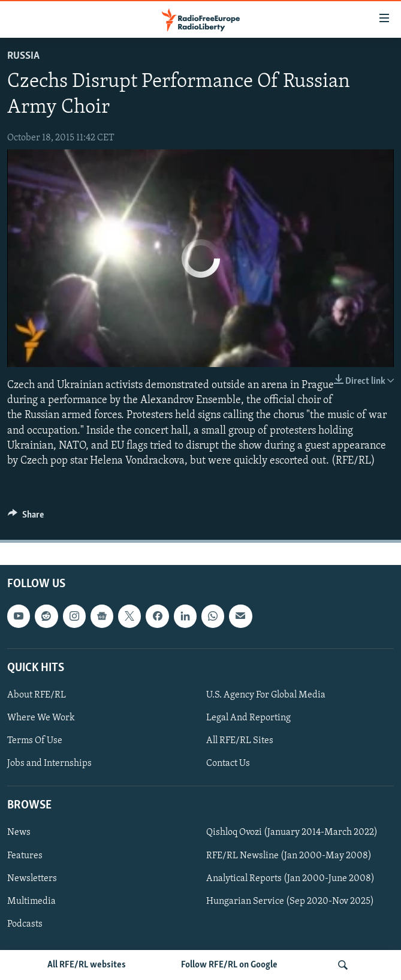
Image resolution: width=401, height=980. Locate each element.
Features (25, 856)
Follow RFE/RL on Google (229, 965)
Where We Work (41, 718)
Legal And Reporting (248, 718)
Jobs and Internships (49, 763)
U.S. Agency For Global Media (266, 695)
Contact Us (228, 763)
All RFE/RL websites (87, 965)
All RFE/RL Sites (240, 741)
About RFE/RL (37, 695)
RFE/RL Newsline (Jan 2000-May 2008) (289, 856)
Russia (23, 56)
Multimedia (31, 901)
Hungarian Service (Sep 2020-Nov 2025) (290, 901)
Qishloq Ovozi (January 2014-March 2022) (292, 833)
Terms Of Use (35, 741)
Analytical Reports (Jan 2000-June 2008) (290, 879)
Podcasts (25, 924)
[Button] (26, 518)
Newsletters (32, 879)
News (19, 833)
